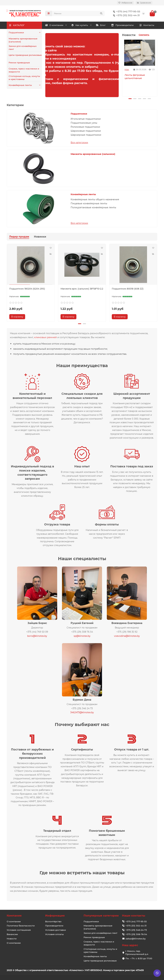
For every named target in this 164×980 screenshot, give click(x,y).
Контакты (147, 25)
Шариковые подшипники (86, 131)
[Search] (78, 13)
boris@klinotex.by (37, 636)
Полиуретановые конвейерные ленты (93, 207)
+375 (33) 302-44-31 (126, 15)
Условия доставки (55, 930)
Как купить (80, 25)
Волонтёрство (53, 921)
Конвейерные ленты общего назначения (95, 199)
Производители (122, 25)
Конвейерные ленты (20, 85)
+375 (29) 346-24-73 (136, 930)
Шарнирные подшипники (86, 135)
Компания (14, 916)
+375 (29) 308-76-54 (136, 934)
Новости (128, 69)
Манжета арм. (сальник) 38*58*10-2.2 (82, 289)
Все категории (79, 143)
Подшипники (16, 32)
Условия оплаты (54, 934)
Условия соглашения (19, 930)
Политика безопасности (21, 926)
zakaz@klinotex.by (136, 939)
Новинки (40, 237)
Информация (55, 916)
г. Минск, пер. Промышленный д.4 (137, 953)
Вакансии (12, 934)
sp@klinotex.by (82, 636)
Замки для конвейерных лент (23, 48)
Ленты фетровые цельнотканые (135, 77)
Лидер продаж (19, 237)
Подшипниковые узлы (84, 123)
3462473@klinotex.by (82, 712)
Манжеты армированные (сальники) (23, 40)
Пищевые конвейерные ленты (89, 203)
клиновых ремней (45, 337)
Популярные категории (101, 916)
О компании (54, 25)
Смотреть (144, 35)
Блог (101, 25)
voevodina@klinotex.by (127, 636)
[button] (130, 99)
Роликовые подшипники (85, 127)
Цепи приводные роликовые (25, 55)
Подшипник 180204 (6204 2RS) (27, 289)
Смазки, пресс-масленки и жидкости (24, 70)
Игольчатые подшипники (86, 119)
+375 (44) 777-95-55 (126, 12)
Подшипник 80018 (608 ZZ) (128, 289)
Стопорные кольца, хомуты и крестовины (24, 78)
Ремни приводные (19, 63)
